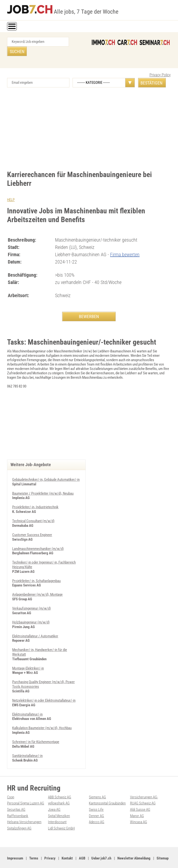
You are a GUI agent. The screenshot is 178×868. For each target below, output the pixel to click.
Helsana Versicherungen (24, 811)
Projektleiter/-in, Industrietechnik (35, 500)
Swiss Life (96, 798)
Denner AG (96, 804)
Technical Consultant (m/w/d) (33, 514)
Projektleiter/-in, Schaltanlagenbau (36, 573)
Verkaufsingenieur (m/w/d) (32, 600)
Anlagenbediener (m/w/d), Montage (37, 586)
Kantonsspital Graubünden (107, 792)
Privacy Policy (160, 65)
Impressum (15, 846)
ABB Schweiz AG (60, 786)
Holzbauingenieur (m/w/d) (31, 613)
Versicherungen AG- (144, 786)
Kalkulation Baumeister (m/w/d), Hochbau (42, 718)
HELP (11, 190)
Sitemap (163, 846)
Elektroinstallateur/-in (27, 704)
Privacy (50, 846)
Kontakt (67, 846)
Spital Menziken (59, 804)
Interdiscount (57, 811)
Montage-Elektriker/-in (28, 659)
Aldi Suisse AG (140, 798)
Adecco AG (97, 811)
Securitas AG (16, 798)
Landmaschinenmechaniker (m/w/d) (38, 541)
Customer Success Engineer (32, 527)
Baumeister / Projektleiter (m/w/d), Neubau (43, 486)
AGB (82, 846)
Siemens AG (97, 786)
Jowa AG (54, 798)
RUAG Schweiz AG (143, 792)
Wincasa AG (139, 811)
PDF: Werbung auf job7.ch (138, 859)
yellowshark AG (59, 792)
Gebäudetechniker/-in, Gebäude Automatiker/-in (46, 473)
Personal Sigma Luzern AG (26, 792)
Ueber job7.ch (101, 846)
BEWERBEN (89, 307)
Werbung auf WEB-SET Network (101, 859)
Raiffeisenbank (18, 804)
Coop (11, 786)
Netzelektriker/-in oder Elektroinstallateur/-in (44, 690)
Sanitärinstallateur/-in (27, 745)
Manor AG (137, 804)
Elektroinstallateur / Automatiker (35, 627)
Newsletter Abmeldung (134, 846)
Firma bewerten (125, 245)
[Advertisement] (89, 119)
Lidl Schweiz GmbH (61, 817)
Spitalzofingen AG (19, 817)
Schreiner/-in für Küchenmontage (36, 731)
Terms (34, 846)
